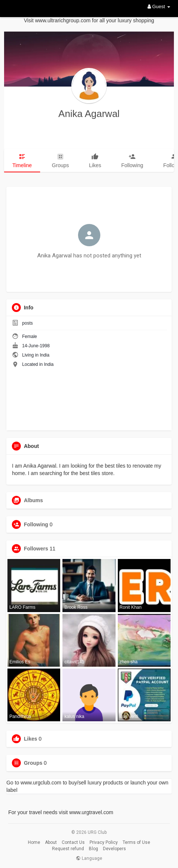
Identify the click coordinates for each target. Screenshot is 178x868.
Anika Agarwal (89, 114)
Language (89, 858)
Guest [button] (159, 6)
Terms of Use (136, 842)
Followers (36, 549)
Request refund (68, 849)
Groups (33, 763)
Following (36, 524)
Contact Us (73, 842)
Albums (33, 500)
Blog (93, 849)
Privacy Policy (104, 842)
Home (34, 842)
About (51, 842)
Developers (114, 849)
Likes (30, 739)
